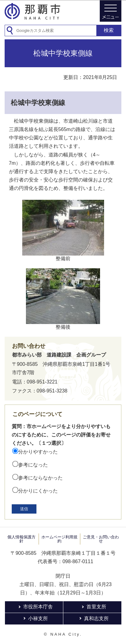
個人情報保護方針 (21, 539)
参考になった (33, 465)
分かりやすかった (38, 452)
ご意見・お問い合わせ (101, 539)
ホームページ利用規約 (59, 539)
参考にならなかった (40, 478)
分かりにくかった (38, 491)
